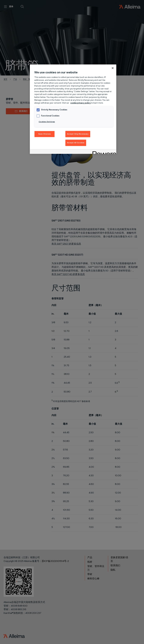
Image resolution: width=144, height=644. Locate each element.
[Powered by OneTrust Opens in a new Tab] (103, 152)
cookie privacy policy (81, 103)
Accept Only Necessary (78, 134)
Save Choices (45, 134)
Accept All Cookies (76, 143)
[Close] (113, 68)
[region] (73, 109)
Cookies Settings (47, 122)
